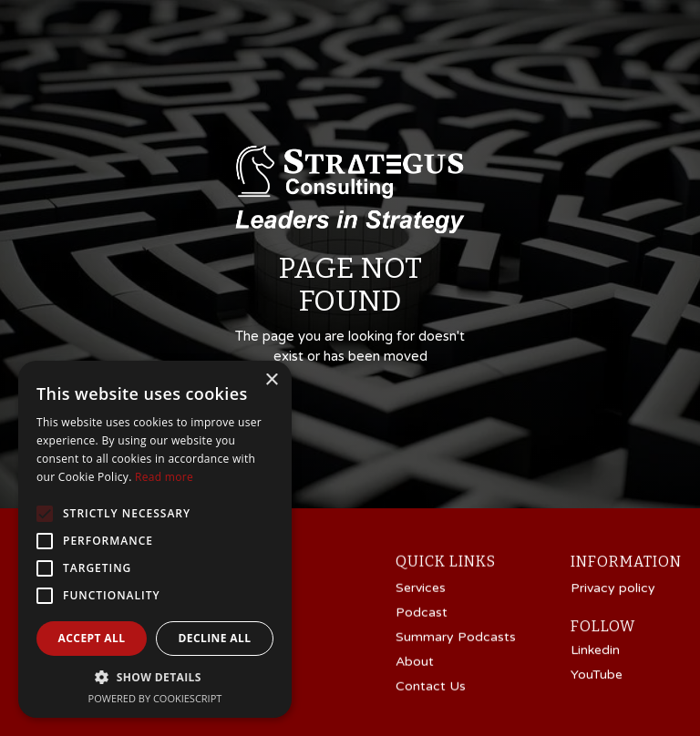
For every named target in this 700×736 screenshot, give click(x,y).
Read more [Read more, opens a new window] (164, 477)
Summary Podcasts (456, 638)
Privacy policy (613, 589)
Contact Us (431, 687)
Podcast (422, 613)
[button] (155, 677)
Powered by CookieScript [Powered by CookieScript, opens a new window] (155, 698)
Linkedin (595, 651)
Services (421, 588)
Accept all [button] (92, 638)
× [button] (271, 380)
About (415, 662)
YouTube (597, 676)
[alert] (155, 539)
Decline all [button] (215, 638)
